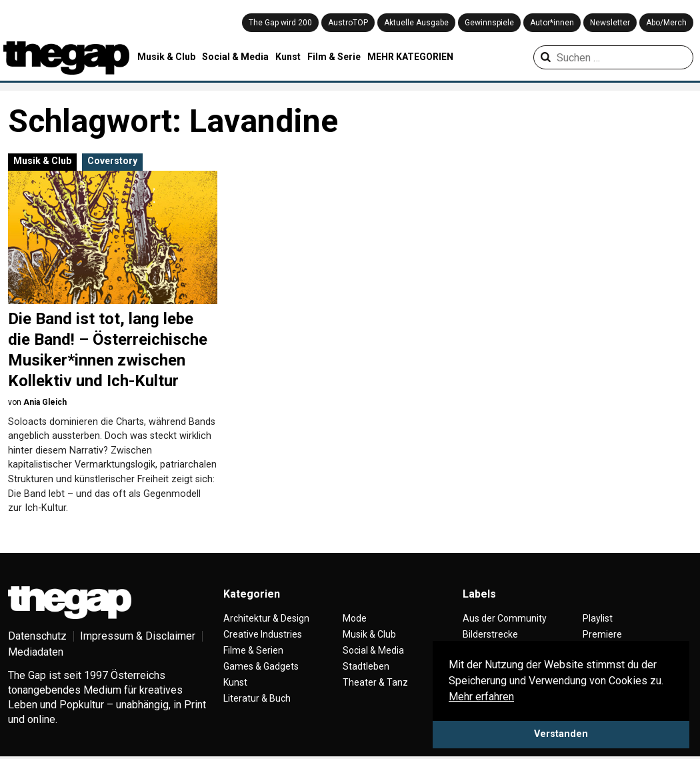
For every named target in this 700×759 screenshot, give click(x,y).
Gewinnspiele (489, 23)
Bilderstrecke (490, 634)
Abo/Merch (666, 23)
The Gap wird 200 (280, 23)
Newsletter (610, 23)
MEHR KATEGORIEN (410, 57)
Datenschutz (37, 636)
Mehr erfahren (481, 697)
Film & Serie (334, 57)
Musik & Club (166, 57)
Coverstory (112, 161)
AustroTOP (348, 23)
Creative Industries (263, 634)
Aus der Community (505, 618)
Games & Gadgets (261, 666)
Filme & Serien (253, 650)
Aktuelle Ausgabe (416, 23)
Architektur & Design (266, 618)
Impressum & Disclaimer (138, 636)
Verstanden (561, 734)
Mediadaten (36, 652)
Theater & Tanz (375, 682)
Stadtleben (366, 666)
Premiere (602, 634)
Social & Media (235, 57)
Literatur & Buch (257, 698)
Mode (355, 618)
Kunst (288, 57)
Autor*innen (552, 23)
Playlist (598, 618)
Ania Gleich (45, 402)
